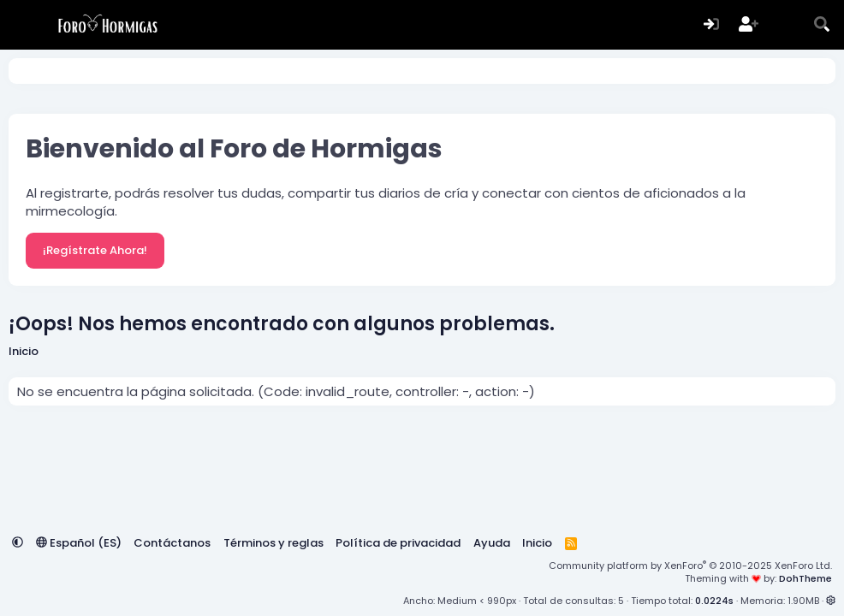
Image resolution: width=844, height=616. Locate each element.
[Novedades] (785, 25)
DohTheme (805, 578)
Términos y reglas (273, 543)
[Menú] (21, 25)
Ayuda (492, 543)
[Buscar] (822, 25)
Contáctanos (172, 543)
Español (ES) (79, 543)
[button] (18, 543)
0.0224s (714, 601)
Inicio (537, 543)
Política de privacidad (398, 543)
